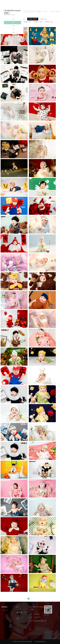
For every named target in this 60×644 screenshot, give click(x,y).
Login (46, 642)
